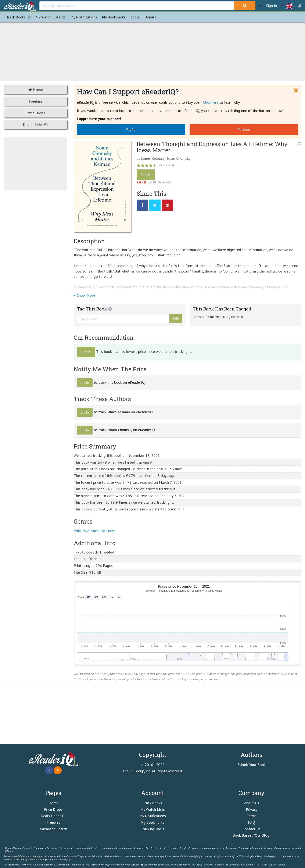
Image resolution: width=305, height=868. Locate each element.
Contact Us (252, 829)
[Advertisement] (152, 51)
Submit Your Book (252, 765)
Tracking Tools (152, 829)
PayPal (131, 129)
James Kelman (152, 158)
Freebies (36, 101)
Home (36, 90)
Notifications (84, 17)
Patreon (244, 129)
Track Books (20, 17)
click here (244, 864)
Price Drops (36, 113)
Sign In (268, 6)
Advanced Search (53, 829)
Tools (135, 17)
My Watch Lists (52, 17)
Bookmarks (114, 17)
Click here (211, 102)
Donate (150, 17)
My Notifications (152, 816)
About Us (252, 803)
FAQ (252, 822)
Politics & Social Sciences (95, 531)
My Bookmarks (152, 822)
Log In (85, 383)
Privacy (252, 809)
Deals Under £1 (36, 125)
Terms (252, 816)
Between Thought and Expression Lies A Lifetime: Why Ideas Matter (212, 147)
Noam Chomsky (178, 158)
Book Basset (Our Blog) (252, 835)
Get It (146, 175)
